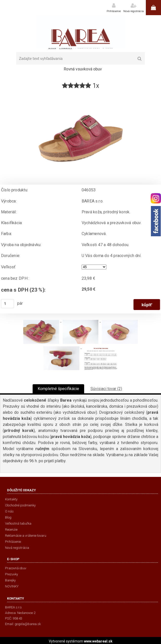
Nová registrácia (134, 11)
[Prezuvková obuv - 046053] (81, 92)
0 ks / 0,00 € (153, 8)
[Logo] (80, 32)
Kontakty (11, 499)
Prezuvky (11, 574)
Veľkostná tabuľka (18, 523)
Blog (8, 517)
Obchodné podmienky (20, 505)
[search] (139, 59)
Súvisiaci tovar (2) (106, 389)
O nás (9, 511)
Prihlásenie (114, 11)
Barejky (10, 580)
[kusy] (8, 304)
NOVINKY (12, 586)
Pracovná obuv (16, 568)
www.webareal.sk (98, 641)
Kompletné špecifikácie (58, 389)
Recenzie (11, 530)
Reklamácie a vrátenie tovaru (26, 536)
